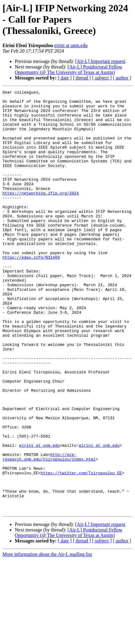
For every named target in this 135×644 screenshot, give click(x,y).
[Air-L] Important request (100, 61)
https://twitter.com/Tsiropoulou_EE (81, 550)
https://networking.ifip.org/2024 (41, 214)
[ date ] (65, 78)
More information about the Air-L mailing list (47, 639)
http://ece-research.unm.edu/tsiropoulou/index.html (49, 531)
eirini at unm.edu (71, 45)
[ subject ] (102, 78)
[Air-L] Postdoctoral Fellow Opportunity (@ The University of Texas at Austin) (69, 70)
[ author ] (122, 78)
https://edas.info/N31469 (31, 291)
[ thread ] (82, 78)
